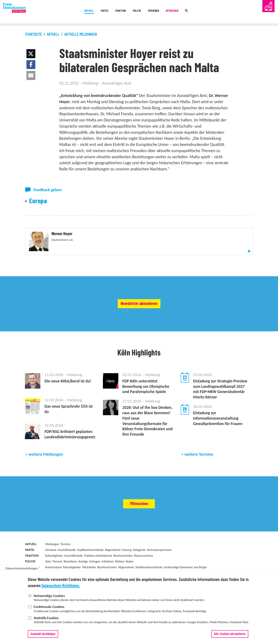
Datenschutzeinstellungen (22, 569)
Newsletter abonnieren (139, 318)
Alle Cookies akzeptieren (230, 634)
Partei (88, 12)
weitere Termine (199, 476)
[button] (31, 54)
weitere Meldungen (46, 476)
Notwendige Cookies (49, 596)
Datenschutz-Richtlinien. (61, 586)
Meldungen (52, 565)
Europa (38, 201)
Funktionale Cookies (49, 607)
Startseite (33, 34)
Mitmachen (188, 12)
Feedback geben (48, 190)
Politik (136, 12)
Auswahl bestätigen (43, 634)
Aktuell (66, 12)
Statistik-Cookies (46, 618)
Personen (160, 12)
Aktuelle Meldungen (81, 34)
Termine (66, 565)
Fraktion (112, 12)
